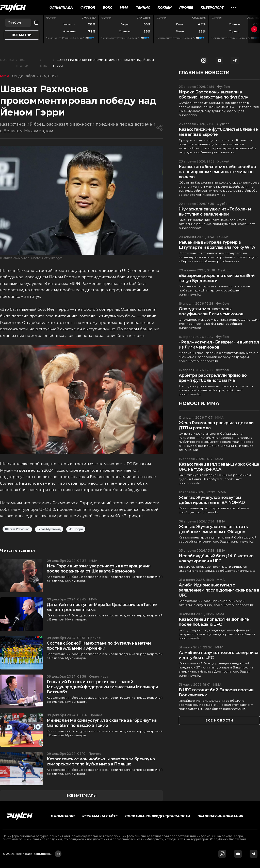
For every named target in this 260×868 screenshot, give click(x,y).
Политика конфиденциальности (158, 816)
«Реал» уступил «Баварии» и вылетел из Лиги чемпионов (219, 345)
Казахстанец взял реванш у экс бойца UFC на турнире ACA (219, 467)
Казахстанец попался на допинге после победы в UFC (214, 622)
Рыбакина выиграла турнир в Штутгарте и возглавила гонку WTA (217, 245)
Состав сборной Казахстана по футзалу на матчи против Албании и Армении (99, 646)
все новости (219, 720)
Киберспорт (212, 7)
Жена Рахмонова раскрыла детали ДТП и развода (216, 425)
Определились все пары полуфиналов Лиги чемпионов (211, 311)
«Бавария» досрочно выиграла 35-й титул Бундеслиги (217, 278)
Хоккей (165, 7)
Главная (7, 60)
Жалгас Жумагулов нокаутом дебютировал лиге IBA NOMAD (212, 500)
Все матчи (22, 35)
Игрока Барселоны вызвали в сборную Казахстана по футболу (213, 95)
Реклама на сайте (100, 816)
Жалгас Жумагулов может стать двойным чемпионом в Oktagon (213, 529)
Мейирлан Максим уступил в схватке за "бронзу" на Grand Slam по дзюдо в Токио (102, 723)
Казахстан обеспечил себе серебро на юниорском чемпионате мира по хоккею (217, 172)
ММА (124, 7)
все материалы (82, 796)
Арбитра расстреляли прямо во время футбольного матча (213, 378)
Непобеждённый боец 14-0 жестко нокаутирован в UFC (216, 558)
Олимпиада (61, 7)
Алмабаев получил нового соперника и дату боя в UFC (219, 655)
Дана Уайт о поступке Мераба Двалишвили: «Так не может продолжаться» (102, 607)
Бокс (108, 7)
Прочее (186, 7)
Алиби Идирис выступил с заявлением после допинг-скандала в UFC (219, 590)
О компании (63, 816)
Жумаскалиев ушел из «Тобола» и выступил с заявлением (215, 212)
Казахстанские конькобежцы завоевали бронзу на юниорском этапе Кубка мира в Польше (101, 761)
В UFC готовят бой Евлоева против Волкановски (216, 692)
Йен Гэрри (76, 529)
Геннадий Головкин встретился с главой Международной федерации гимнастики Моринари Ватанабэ (102, 687)
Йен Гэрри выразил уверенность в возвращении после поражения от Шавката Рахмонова (99, 569)
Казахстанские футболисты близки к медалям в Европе (219, 132)
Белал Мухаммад (49, 529)
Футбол (88, 7)
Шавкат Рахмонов (17, 529)
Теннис (143, 7)
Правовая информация (220, 816)
